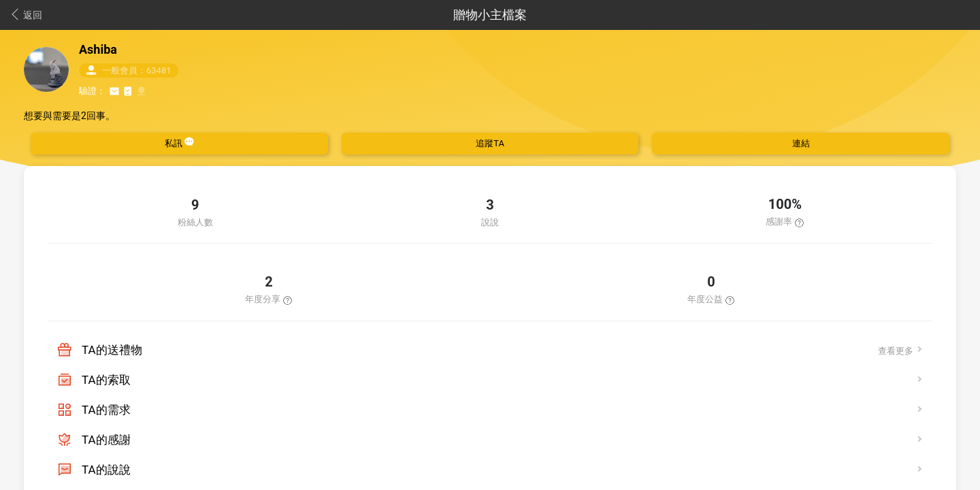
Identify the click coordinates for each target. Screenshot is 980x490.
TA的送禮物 (112, 350)
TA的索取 (106, 380)
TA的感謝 (106, 440)
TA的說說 (106, 470)
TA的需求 (106, 410)
